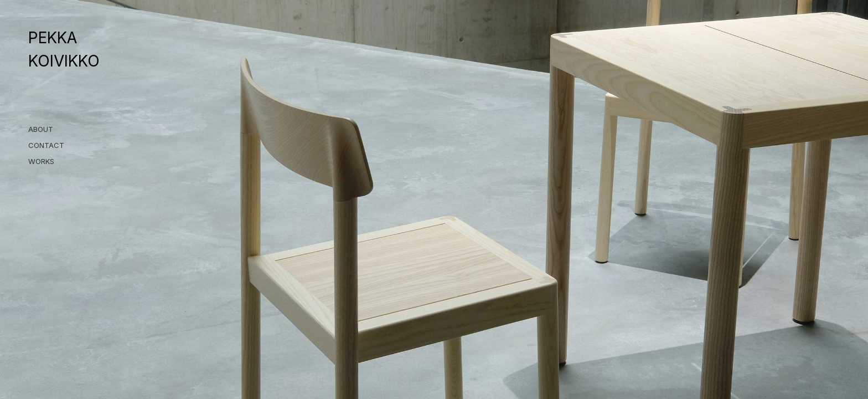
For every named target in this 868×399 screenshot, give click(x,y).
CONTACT (46, 145)
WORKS (41, 161)
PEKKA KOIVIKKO (64, 49)
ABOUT (41, 129)
